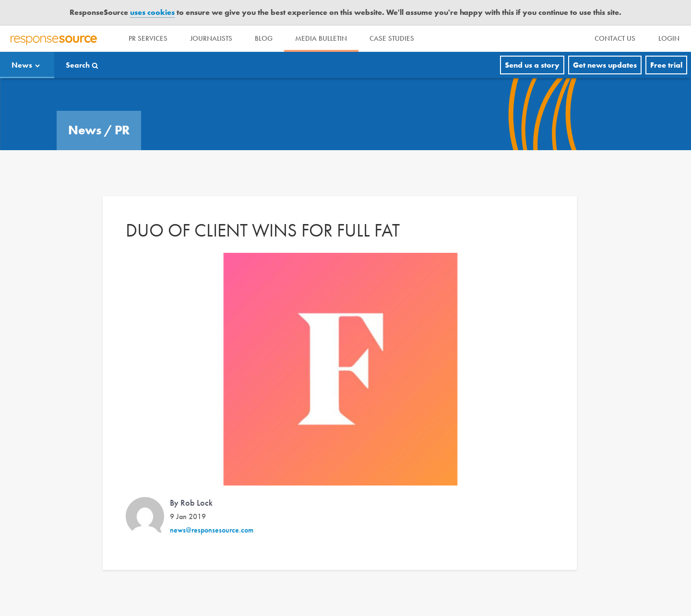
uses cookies (152, 12)
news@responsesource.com (212, 530)
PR (122, 130)
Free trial (666, 65)
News (22, 65)
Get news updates (605, 65)
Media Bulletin (323, 38)
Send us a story (532, 65)
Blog (265, 38)
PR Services (149, 38)
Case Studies (394, 38)
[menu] (615, 39)
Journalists (212, 38)
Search (78, 65)
